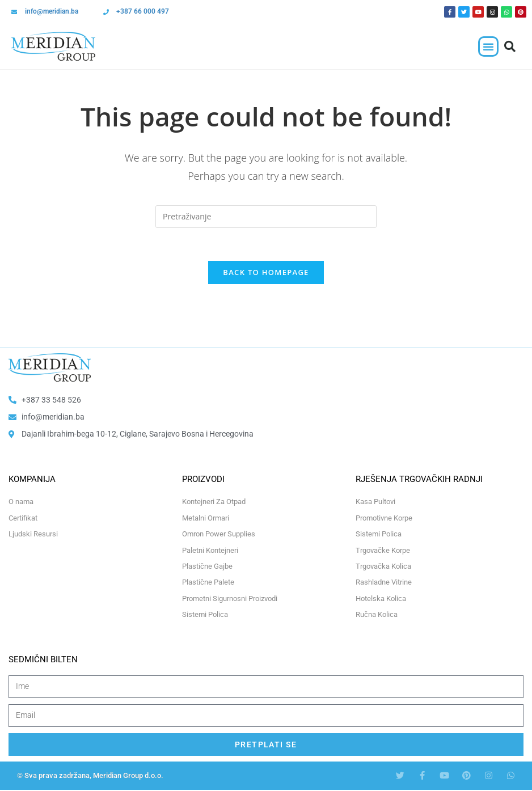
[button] (488, 46)
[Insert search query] (266, 217)
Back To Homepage (266, 274)
